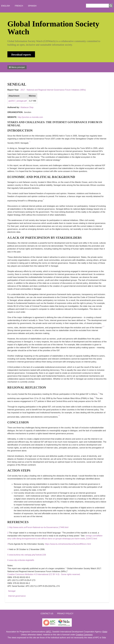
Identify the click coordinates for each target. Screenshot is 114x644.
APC (48, 632)
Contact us (47, 614)
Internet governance (17, 596)
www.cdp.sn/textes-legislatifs (22, 560)
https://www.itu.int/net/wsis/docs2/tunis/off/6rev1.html (68, 544)
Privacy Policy (65, 614)
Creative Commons (84, 635)
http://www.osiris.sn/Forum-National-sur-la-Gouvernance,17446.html (39, 527)
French (19, 6)
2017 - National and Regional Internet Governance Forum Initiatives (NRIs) (53, 90)
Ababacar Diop (27, 107)
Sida (105, 632)
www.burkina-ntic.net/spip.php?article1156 (27, 555)
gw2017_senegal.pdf (18, 101)
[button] (17, 67)
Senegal (12, 591)
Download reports (21, 55)
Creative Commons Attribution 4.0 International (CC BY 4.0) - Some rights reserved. (44, 574)
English (6, 6)
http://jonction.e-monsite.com (30, 117)
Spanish (32, 6)
